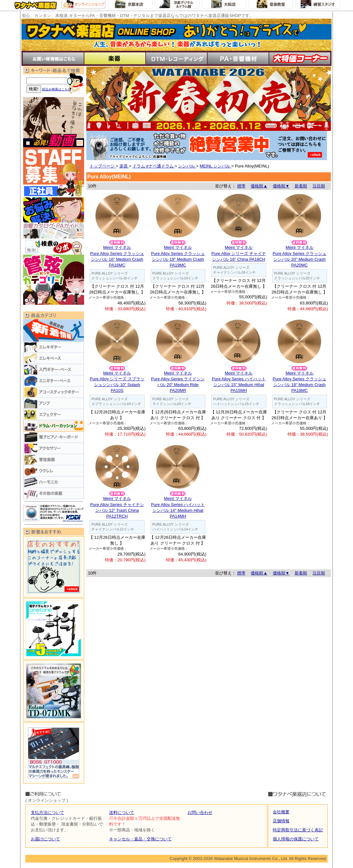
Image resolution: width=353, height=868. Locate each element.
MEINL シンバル (215, 166)
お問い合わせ (200, 813)
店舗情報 (281, 821)
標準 (241, 186)
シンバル (187, 166)
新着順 (301, 186)
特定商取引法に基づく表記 (298, 830)
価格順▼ (281, 186)
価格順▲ (259, 186)
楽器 (124, 166)
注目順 (319, 186)
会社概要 (281, 812)
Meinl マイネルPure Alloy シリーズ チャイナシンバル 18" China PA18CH (239, 253)
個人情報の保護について (296, 839)
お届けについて (45, 839)
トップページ (103, 166)
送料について (122, 813)
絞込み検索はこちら (56, 89)
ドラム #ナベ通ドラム (154, 166)
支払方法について (47, 813)
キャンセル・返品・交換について (140, 839)
